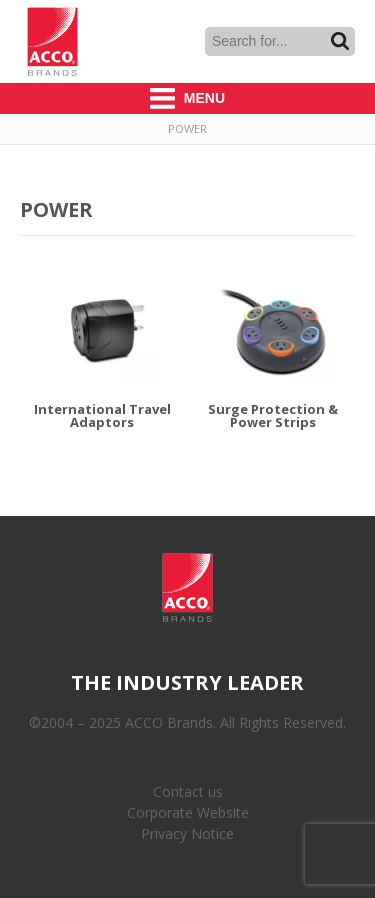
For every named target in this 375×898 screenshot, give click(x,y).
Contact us (188, 791)
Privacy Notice (187, 833)
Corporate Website (188, 812)
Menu (187, 98)
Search (340, 41)
